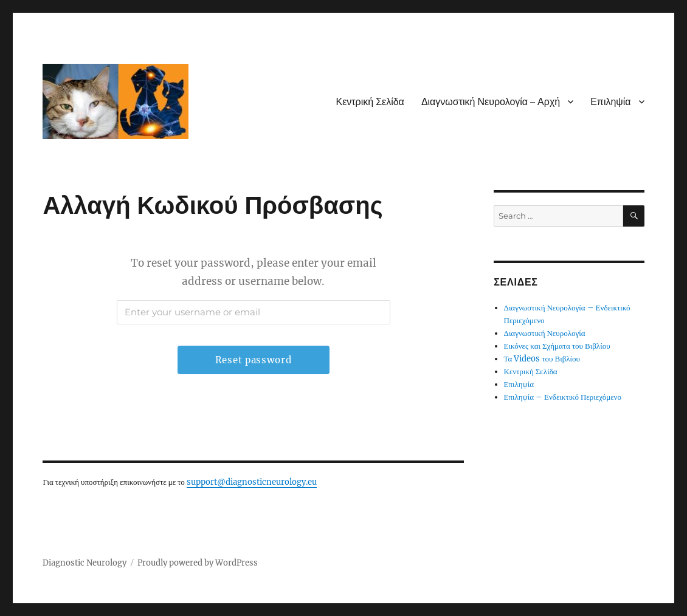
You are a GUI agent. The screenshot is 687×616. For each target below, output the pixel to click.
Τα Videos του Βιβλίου (542, 359)
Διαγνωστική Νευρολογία (545, 333)
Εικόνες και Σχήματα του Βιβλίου (557, 346)
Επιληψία (610, 102)
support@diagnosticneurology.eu (252, 482)
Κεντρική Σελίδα (370, 102)
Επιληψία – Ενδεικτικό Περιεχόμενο (563, 397)
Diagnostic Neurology (85, 563)
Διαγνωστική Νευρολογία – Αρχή (491, 102)
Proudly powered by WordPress (198, 563)
